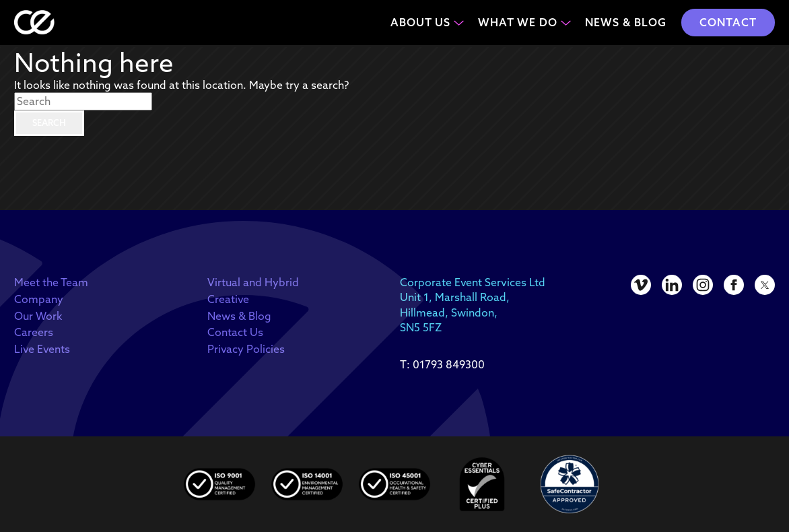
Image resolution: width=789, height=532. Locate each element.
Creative (228, 299)
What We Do (518, 22)
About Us (420, 22)
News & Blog (626, 22)
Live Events (42, 349)
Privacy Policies (246, 349)
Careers (34, 332)
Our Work (38, 316)
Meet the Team (51, 282)
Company (39, 299)
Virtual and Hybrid (253, 282)
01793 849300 (449, 364)
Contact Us (235, 332)
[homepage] (34, 22)
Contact (728, 22)
